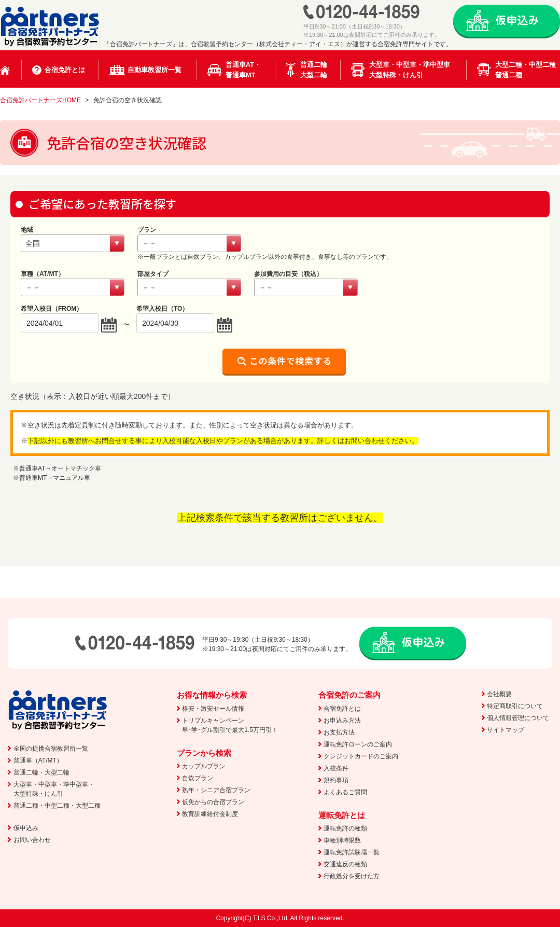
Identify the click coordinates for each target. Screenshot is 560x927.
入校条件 (336, 768)
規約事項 (336, 780)
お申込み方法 (342, 721)
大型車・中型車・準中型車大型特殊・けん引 (410, 70)
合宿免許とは (65, 70)
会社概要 (499, 694)
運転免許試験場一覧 (352, 852)
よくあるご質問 (345, 792)
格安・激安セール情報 (213, 709)
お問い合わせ (32, 840)
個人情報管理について (518, 718)
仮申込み (26, 828)
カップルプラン (204, 766)
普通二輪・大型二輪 (41, 772)
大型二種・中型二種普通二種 (526, 70)
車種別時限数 (342, 840)
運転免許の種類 (345, 828)
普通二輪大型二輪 (314, 70)
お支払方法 (339, 732)
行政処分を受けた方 (352, 876)
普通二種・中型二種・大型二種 (57, 806)
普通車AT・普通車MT (243, 70)
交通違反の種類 (345, 864)
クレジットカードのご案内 (361, 756)
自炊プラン (198, 778)
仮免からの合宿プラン (213, 802)
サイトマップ (506, 730)
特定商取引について (515, 706)
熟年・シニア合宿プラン (216, 790)
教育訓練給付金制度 (210, 814)
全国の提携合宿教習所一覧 (51, 749)
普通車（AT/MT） (38, 760)
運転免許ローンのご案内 (358, 744)
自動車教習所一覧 (155, 70)
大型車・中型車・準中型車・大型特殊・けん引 (54, 789)
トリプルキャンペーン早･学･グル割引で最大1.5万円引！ (230, 725)
